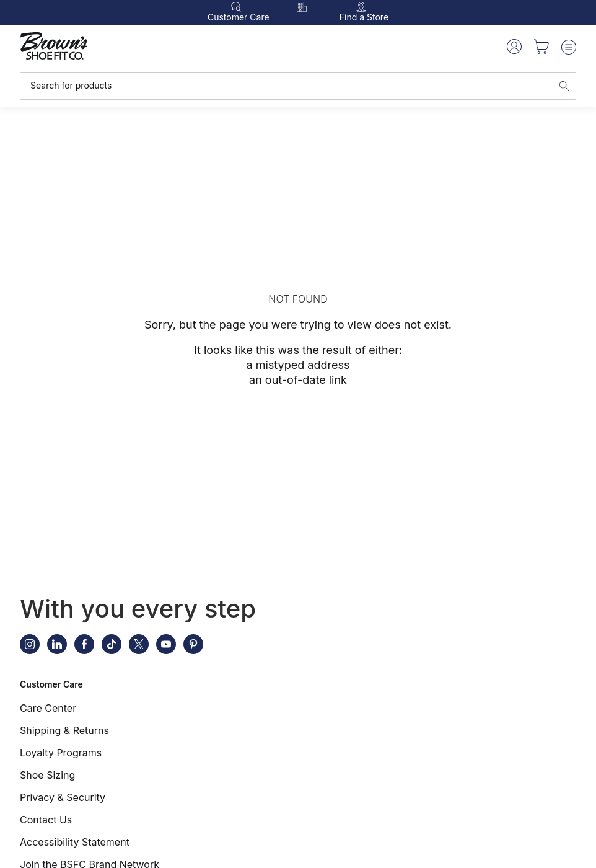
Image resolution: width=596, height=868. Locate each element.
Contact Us (46, 820)
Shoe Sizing (47, 775)
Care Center (48, 708)
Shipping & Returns (64, 730)
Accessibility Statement (75, 842)
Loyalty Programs (61, 753)
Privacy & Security (63, 797)
